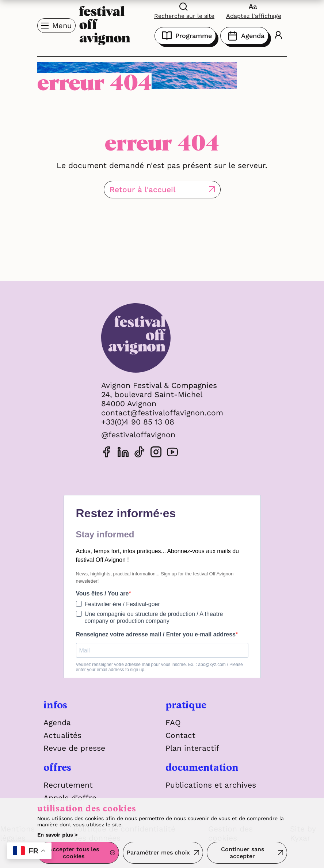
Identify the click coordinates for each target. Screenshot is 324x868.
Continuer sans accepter (243, 853)
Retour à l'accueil (143, 189)
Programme (185, 36)
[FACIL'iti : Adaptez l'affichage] (254, 10)
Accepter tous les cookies (74, 853)
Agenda (244, 36)
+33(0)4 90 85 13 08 (138, 422)
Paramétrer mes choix (158, 852)
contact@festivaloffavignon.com (162, 413)
